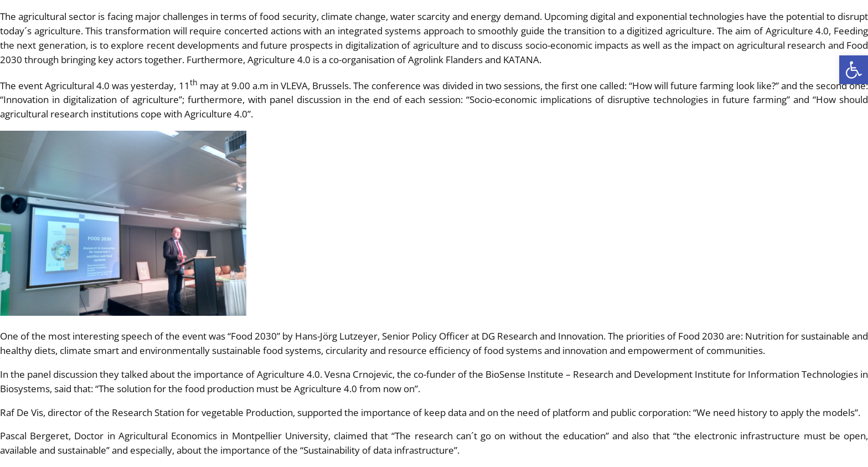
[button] (854, 70)
